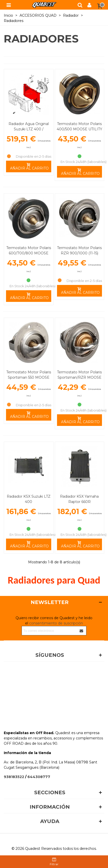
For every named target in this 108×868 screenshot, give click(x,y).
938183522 (14, 777)
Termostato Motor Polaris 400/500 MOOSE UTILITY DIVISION (79, 129)
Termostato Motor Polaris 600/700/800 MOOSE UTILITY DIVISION (29, 253)
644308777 (39, 777)
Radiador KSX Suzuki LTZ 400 (29, 499)
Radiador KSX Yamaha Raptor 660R (79, 499)
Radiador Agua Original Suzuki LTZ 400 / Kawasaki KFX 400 (29, 129)
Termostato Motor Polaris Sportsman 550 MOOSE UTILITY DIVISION (29, 377)
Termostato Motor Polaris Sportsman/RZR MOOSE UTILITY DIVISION (79, 377)
